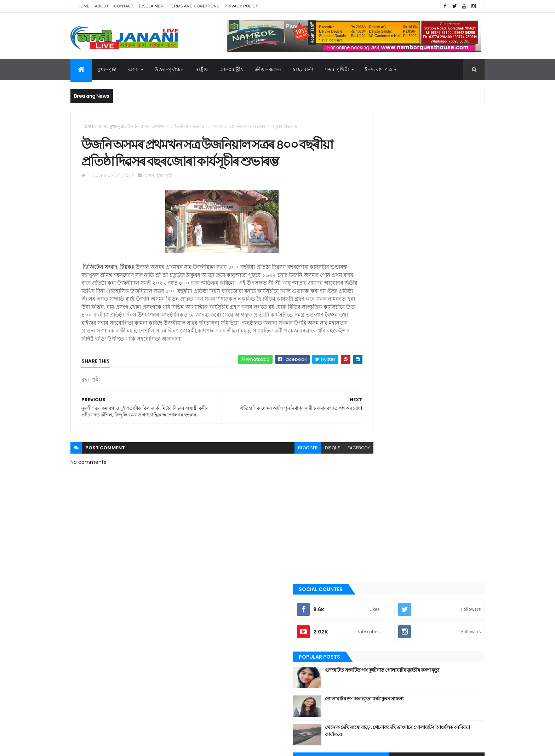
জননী (366, 519)
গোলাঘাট (369, 507)
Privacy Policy (242, 6)
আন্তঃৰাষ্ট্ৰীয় (232, 69)
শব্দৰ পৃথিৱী (337, 69)
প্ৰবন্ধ (365, 531)
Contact (124, 6)
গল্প (364, 495)
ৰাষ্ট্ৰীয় (202, 69)
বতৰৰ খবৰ (370, 543)
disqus (302, 486)
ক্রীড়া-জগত (268, 69)
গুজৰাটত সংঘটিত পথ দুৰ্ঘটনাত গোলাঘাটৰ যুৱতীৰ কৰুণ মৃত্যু (435, 202)
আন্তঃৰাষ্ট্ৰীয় (371, 435)
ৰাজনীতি (368, 579)
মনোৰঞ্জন (369, 555)
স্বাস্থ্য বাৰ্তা (303, 69)
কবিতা (366, 471)
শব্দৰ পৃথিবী (370, 603)
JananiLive (108, 740)
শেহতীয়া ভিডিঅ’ (374, 614)
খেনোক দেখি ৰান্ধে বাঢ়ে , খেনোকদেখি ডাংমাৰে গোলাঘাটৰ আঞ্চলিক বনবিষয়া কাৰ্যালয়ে (432, 260)
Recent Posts (388, 288)
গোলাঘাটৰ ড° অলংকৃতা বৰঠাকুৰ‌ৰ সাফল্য (427, 227)
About (102, 6)
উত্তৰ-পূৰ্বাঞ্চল (169, 69)
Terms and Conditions (194, 6)
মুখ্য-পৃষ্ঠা (107, 69)
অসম (134, 69)
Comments (452, 288)
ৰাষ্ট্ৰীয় (366, 591)
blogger (277, 486)
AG (86, 747)
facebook (328, 486)
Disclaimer (151, 6)
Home (84, 6)
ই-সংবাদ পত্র (378, 69)
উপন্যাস (368, 459)
